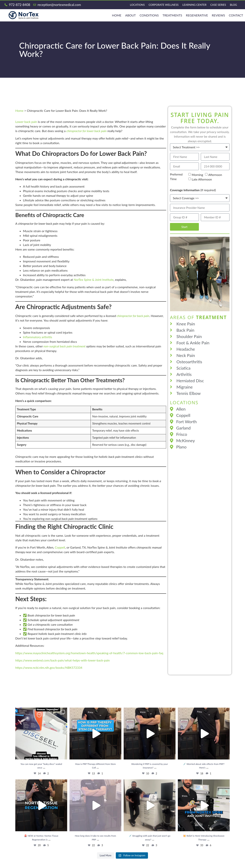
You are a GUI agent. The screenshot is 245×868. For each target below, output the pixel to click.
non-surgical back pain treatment (65, 346)
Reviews (218, 15)
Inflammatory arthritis (38, 337)
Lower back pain (26, 122)
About (130, 15)
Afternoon (215, 175)
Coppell (60, 547)
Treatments (172, 15)
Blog (233, 5)
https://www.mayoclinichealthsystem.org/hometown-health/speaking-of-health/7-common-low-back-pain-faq (89, 653)
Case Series (218, 5)
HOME (117, 15)
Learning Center (194, 5)
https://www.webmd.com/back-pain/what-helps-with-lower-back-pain (62, 660)
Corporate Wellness (164, 5)
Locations (137, 5)
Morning (198, 175)
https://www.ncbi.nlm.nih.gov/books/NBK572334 (49, 668)
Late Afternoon (202, 179)
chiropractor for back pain (133, 316)
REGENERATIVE (197, 15)
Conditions (149, 15)
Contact (236, 15)
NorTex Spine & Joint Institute (94, 280)
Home (19, 111)
